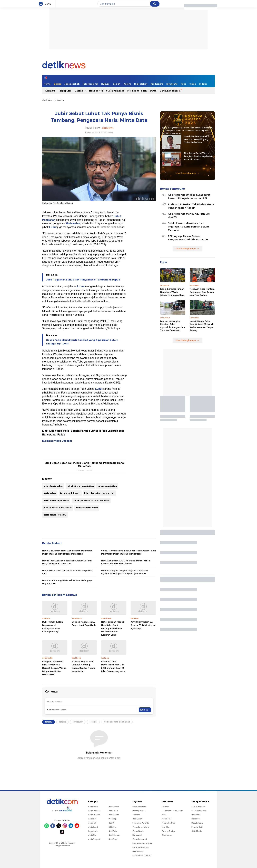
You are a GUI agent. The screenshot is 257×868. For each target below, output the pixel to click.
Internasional (90, 84)
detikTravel (114, 807)
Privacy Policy (168, 831)
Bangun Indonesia (170, 91)
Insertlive (196, 819)
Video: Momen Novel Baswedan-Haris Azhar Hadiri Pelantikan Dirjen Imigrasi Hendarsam (128, 552)
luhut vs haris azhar (87, 507)
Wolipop (113, 819)
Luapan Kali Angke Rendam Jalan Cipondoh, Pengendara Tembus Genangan (173, 326)
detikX (117, 84)
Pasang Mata (138, 811)
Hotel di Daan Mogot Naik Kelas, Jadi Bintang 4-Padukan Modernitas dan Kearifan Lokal (113, 628)
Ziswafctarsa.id (140, 839)
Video (193, 84)
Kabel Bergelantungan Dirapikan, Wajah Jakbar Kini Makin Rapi (172, 292)
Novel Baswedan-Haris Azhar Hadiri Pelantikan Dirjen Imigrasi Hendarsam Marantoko (67, 552)
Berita (58, 84)
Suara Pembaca (115, 91)
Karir (164, 815)
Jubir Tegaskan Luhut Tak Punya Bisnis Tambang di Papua (83, 280)
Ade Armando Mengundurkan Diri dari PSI (189, 216)
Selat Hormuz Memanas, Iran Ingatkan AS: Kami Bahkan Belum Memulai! (188, 227)
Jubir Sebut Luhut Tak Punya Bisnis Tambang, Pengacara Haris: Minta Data (85, 465)
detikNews (48, 100)
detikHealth (114, 815)
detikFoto (113, 831)
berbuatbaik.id (139, 807)
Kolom (127, 84)
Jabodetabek (72, 84)
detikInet (92, 819)
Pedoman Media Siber (172, 811)
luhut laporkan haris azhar (99, 493)
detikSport (93, 827)
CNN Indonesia (198, 807)
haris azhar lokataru (55, 515)
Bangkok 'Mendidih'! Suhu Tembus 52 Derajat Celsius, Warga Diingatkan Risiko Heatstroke (54, 668)
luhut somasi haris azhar (58, 507)
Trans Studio (138, 831)
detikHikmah (114, 835)
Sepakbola (93, 831)
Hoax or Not (96, 91)
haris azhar (50, 493)
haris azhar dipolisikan (56, 500)
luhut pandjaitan (107, 486)
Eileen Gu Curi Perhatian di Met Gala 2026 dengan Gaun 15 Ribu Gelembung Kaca (113, 666)
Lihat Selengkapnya (187, 173)
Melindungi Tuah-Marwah (142, 91)
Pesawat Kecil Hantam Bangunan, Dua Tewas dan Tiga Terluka (202, 292)
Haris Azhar (73, 224)
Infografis (172, 84)
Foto (183, 84)
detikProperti (94, 839)
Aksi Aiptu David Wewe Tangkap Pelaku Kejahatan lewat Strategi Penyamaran (198, 156)
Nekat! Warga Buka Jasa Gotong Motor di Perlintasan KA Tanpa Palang (201, 326)
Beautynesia (197, 823)
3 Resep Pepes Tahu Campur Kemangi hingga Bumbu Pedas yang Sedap (83, 666)
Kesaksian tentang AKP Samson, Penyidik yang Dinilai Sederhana (197, 139)
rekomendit (138, 851)
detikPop (113, 839)
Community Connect (142, 855)
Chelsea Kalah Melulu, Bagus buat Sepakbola (84, 623)
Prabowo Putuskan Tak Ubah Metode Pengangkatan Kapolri (191, 206)
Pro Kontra (157, 84)
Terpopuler (65, 91)
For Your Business (141, 847)
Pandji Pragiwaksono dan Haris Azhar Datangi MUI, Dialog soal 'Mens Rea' (67, 562)
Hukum (105, 84)
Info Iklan (166, 827)
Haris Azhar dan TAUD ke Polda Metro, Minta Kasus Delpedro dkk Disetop (125, 562)
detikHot (92, 823)
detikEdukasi (94, 811)
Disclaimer (167, 835)
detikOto (92, 835)
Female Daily (197, 827)
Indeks (203, 84)
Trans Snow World (141, 827)
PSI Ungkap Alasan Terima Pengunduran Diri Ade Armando (188, 238)
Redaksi (166, 807)
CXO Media (197, 831)
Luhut (53, 227)
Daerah (80, 91)
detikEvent (137, 819)
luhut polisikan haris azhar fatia (91, 500)
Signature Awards (141, 823)
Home (47, 84)
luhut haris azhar (53, 486)
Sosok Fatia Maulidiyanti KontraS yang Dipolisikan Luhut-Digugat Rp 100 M (82, 342)
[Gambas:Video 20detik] (57, 441)
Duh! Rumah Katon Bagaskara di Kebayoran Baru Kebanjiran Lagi (52, 627)
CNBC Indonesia (199, 811)
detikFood (113, 811)
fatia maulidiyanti (70, 493)
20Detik (112, 827)
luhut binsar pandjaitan (80, 486)
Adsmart (50, 91)
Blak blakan (141, 84)
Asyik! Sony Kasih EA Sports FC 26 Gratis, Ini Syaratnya (143, 625)
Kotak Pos (167, 819)
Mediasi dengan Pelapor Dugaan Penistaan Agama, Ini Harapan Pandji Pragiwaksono (124, 572)
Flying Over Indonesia (142, 843)
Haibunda (196, 815)
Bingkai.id (137, 835)
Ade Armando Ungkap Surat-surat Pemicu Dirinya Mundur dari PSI (189, 197)
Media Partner (168, 823)
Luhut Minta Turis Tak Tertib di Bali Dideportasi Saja (68, 572)
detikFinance (94, 815)
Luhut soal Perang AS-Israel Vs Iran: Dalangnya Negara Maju (67, 582)
